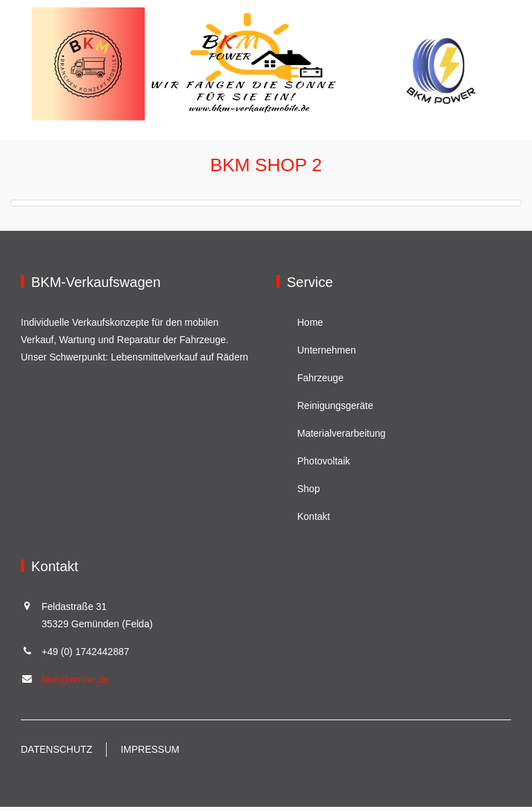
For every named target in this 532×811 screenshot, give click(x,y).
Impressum (150, 753)
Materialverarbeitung (342, 437)
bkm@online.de (76, 683)
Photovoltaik (323, 465)
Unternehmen (327, 354)
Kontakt (313, 521)
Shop (309, 493)
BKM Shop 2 (266, 168)
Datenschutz (56, 753)
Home (310, 326)
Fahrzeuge (320, 382)
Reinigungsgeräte (335, 410)
